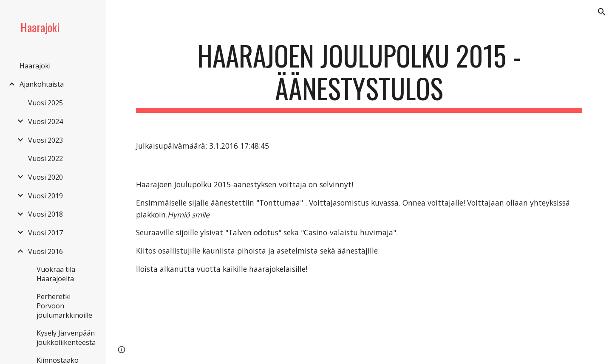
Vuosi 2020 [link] (45, 177)
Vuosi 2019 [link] (45, 196)
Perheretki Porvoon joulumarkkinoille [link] (64, 306)
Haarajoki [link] (35, 66)
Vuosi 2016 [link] (45, 251)
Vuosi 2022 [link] (45, 158)
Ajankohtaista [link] (42, 84)
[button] (602, 12)
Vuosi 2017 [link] (45, 233)
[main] (359, 76)
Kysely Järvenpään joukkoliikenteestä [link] (66, 338)
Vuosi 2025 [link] (45, 103)
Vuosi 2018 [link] (45, 214)
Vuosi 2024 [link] (45, 121)
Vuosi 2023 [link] (45, 140)
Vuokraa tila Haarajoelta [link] (56, 274)
